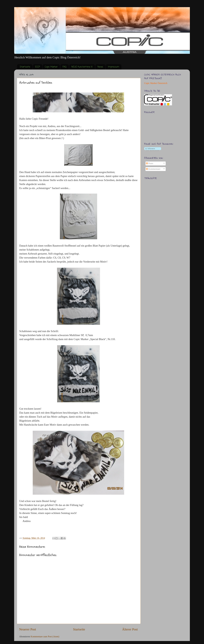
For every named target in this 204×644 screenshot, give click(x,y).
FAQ (64, 67)
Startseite (25, 67)
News (100, 67)
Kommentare (153, 169)
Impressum (114, 67)
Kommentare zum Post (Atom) (45, 637)
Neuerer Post (28, 629)
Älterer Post (130, 629)
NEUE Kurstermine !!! (82, 67)
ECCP (38, 67)
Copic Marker (51, 67)
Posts (150, 163)
